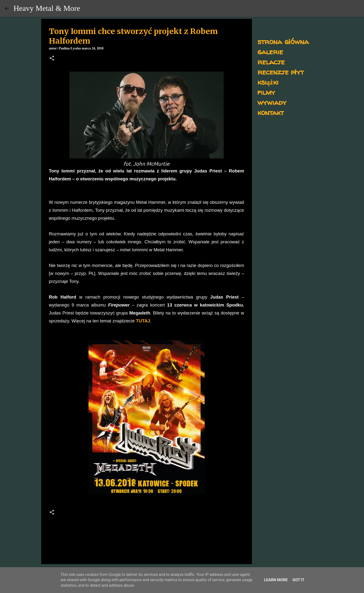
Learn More (276, 580)
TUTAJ (143, 321)
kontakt (271, 112)
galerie (270, 51)
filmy (266, 92)
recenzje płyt (281, 72)
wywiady (272, 102)
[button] (52, 59)
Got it (298, 580)
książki (268, 82)
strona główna (283, 41)
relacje (271, 62)
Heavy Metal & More (47, 8)
